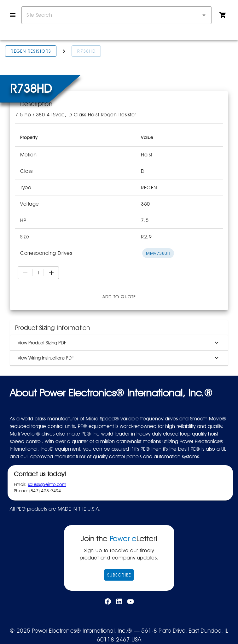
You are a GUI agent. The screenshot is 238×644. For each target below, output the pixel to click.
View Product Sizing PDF (119, 343)
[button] (204, 15)
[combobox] (116, 15)
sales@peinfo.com (47, 484)
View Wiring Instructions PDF (119, 358)
